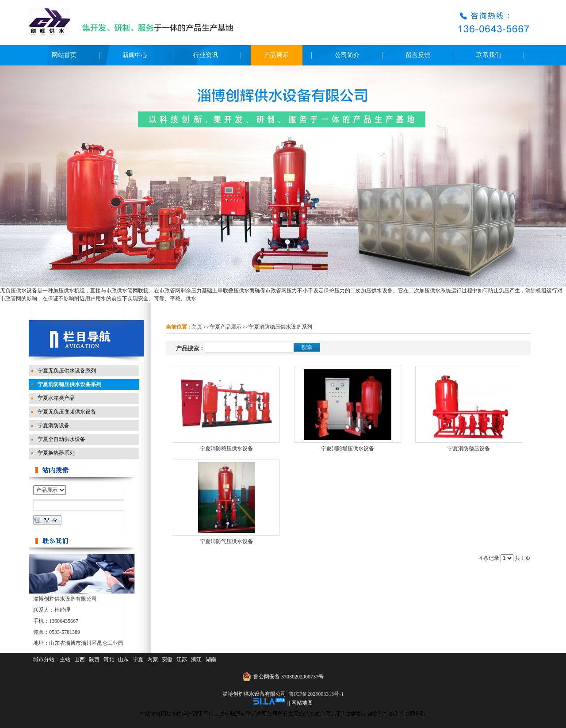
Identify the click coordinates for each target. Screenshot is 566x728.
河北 (109, 659)
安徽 (167, 659)
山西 (80, 659)
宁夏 (138, 659)
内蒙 (153, 659)
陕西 (94, 659)
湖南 (211, 659)
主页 (197, 327)
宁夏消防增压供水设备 (348, 448)
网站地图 (302, 703)
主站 (65, 659)
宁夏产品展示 (226, 327)
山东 (123, 659)
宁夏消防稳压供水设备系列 (280, 327)
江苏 (182, 659)
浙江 (196, 659)
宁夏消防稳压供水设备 (226, 448)
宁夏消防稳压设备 (469, 448)
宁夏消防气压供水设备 (226, 541)
